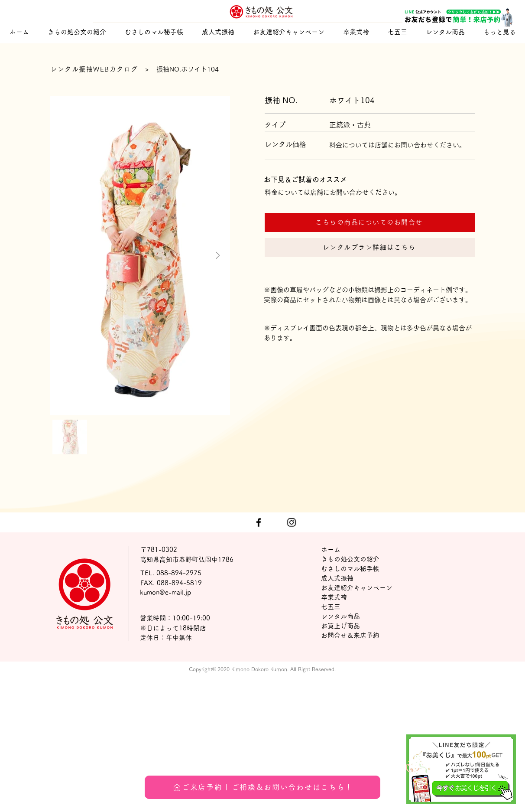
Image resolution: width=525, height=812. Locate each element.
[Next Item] (218, 256)
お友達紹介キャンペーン (357, 588)
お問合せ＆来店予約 (350, 635)
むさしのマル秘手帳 (350, 569)
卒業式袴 (334, 597)
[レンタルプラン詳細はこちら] (370, 248)
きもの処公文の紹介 (350, 559)
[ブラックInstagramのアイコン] (292, 522)
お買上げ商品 (340, 626)
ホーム (331, 549)
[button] (218, 32)
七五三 (331, 607)
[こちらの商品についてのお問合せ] (370, 222)
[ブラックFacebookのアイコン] (259, 522)
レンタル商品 (340, 616)
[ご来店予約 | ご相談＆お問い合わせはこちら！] (262, 787)
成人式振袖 (337, 578)
